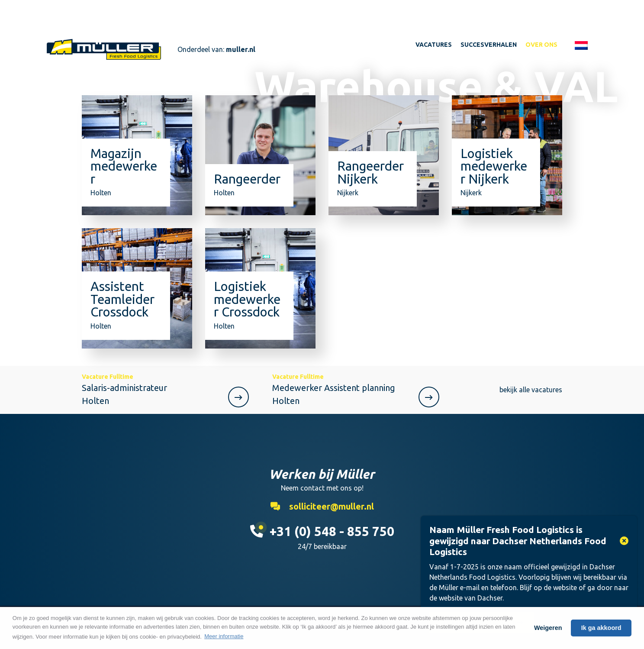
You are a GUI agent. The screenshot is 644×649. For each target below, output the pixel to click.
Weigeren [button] (548, 628)
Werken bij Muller (104, 49)
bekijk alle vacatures (531, 390)
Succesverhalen (489, 45)
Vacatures (434, 45)
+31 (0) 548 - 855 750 (322, 531)
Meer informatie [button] (224, 636)
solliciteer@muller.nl (322, 506)
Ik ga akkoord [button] (601, 628)
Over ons (541, 45)
